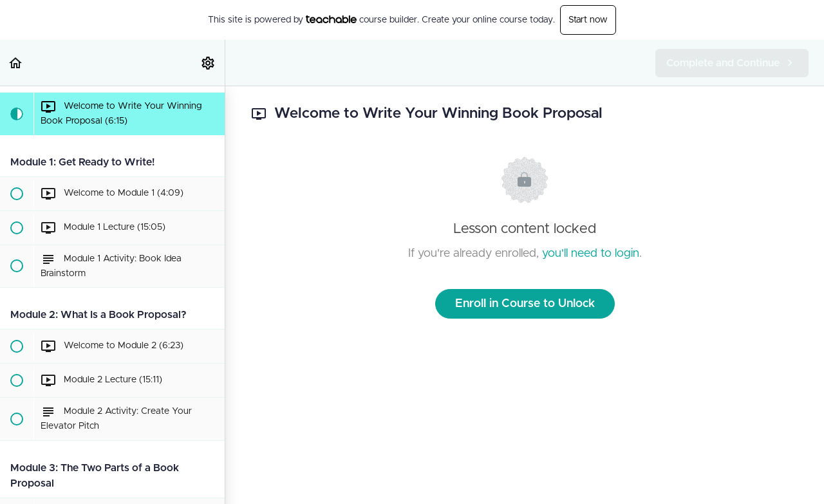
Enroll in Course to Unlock (525, 304)
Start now (588, 20)
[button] (16, 63)
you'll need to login (591, 254)
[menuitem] (209, 63)
